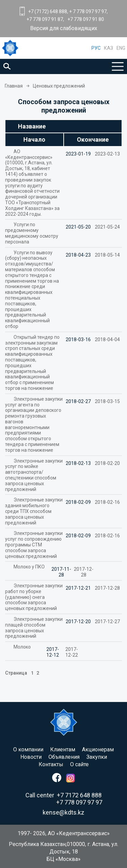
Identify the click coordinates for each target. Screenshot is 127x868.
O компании (28, 749)
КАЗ (109, 48)
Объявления (64, 757)
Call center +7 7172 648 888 (63, 795)
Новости (31, 757)
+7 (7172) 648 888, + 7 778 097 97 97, (68, 11)
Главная (14, 86)
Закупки (97, 757)
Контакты (51, 764)
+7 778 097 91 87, (45, 19)
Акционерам (98, 749)
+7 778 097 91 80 (86, 19)
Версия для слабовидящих (64, 28)
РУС (96, 48)
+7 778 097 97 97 (79, 802)
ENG (121, 48)
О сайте (79, 764)
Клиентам (63, 749)
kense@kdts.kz (63, 812)
